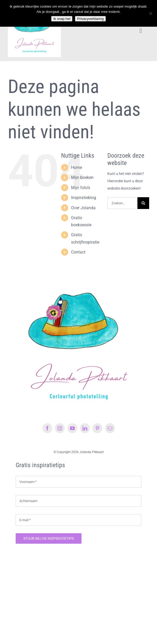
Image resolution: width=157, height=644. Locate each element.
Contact (78, 252)
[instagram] (60, 428)
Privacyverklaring (90, 19)
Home (77, 167)
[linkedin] (85, 428)
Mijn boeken (82, 177)
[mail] (110, 428)
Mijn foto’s (81, 188)
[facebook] (47, 428)
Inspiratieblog (84, 198)
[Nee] (150, 13)
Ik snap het (62, 19)
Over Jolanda (83, 208)
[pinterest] (97, 428)
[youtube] (72, 428)
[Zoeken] (143, 203)
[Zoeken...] (122, 203)
